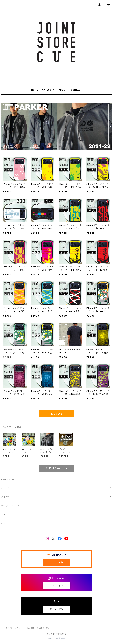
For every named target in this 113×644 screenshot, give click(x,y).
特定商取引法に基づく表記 (38, 628)
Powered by (57, 639)
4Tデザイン (7, 524)
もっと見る (56, 414)
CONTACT (76, 90)
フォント (6, 515)
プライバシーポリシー (13, 628)
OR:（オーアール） (11, 506)
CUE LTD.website (57, 468)
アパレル (6, 488)
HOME (35, 90)
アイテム (6, 497)
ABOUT (63, 90)
